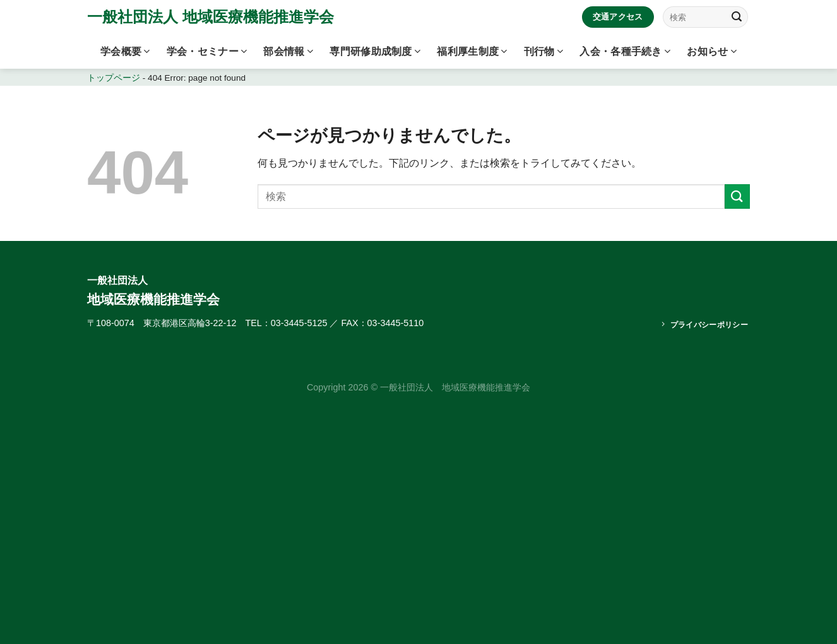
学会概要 (125, 51)
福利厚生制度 (472, 51)
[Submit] (737, 17)
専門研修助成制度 (375, 51)
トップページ (114, 78)
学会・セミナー (207, 51)
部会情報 (288, 51)
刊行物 (543, 51)
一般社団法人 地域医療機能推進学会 (211, 17)
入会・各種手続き (625, 51)
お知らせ (712, 51)
